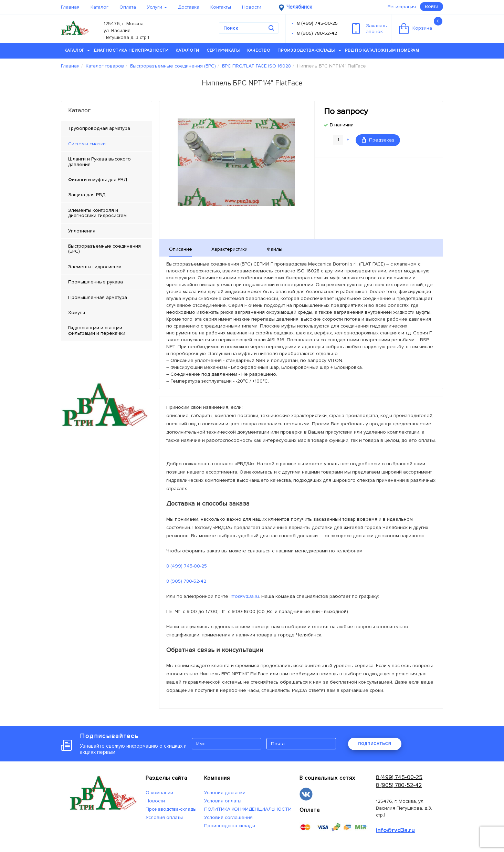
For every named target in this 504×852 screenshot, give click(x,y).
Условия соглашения (228, 817)
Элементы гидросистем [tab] (95, 267)
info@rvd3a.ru (244, 596)
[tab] (107, 144)
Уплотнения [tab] (82, 231)
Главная (70, 7)
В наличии (342, 125)
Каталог (99, 7)
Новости (252, 7)
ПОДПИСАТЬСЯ (375, 744)
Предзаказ (378, 140)
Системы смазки (87, 144)
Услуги (157, 7)
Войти (432, 6)
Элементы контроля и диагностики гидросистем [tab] (97, 213)
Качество (259, 50)
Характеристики (229, 249)
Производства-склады (309, 50)
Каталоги (187, 50)
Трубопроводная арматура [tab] (99, 128)
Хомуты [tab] (77, 313)
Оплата (128, 7)
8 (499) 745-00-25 (317, 23)
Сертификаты (223, 50)
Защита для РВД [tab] (87, 195)
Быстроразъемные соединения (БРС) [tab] (104, 249)
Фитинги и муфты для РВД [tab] (98, 180)
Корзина (421, 25)
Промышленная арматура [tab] (98, 297)
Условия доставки (225, 793)
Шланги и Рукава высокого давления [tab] (99, 162)
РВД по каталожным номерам (382, 50)
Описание (181, 249)
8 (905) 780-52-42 (317, 33)
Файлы (275, 249)
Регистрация (402, 7)
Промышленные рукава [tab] (96, 282)
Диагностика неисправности (131, 50)
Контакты (221, 7)
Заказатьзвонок (370, 29)
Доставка (189, 7)
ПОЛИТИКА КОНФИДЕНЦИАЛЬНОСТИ (248, 809)
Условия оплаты (164, 817)
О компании (159, 793)
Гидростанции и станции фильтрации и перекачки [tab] (97, 330)
